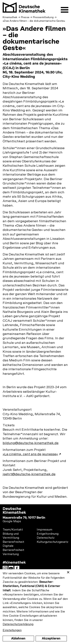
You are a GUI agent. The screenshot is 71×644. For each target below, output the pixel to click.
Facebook (18, 569)
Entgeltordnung (48, 534)
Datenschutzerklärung (18, 624)
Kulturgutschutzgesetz (53, 542)
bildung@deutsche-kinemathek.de (31, 443)
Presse (25, 17)
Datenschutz (46, 538)
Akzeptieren (51, 638)
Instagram (6, 569)
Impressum (44, 530)
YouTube (12, 569)
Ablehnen (18, 638)
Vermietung (11, 554)
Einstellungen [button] (12, 630)
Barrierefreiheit (13, 542)
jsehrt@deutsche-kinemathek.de (29, 474)
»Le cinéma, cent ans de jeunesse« (30, 454)
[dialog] (35, 607)
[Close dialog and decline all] (68, 572)
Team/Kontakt (13, 530)
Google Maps (12, 521)
